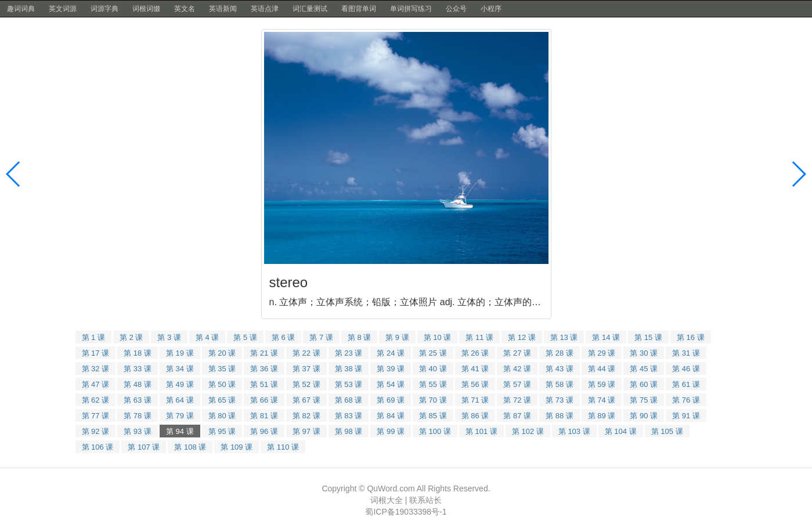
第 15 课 (648, 337)
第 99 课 (391, 431)
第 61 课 (686, 384)
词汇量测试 (310, 9)
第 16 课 (691, 337)
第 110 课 (283, 447)
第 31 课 (686, 353)
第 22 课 (306, 353)
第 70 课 (433, 400)
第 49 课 (180, 384)
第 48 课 (138, 384)
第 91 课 (686, 416)
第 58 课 (560, 384)
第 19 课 (180, 353)
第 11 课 (479, 337)
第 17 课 (96, 353)
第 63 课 (138, 400)
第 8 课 (359, 337)
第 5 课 (245, 337)
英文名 (185, 9)
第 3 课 (169, 337)
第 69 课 (391, 400)
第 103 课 (574, 431)
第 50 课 (222, 384)
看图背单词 (359, 9)
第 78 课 (138, 416)
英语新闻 (223, 9)
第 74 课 (602, 400)
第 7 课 (321, 337)
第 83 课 (349, 416)
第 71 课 (475, 400)
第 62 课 (96, 400)
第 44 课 (602, 369)
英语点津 (265, 9)
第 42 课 (517, 369)
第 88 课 (560, 416)
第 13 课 (564, 337)
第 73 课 (560, 400)
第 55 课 (433, 384)
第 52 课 (306, 384)
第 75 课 (644, 400)
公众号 (456, 9)
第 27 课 (517, 353)
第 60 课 (644, 384)
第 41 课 (475, 369)
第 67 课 (306, 400)
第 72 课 (517, 400)
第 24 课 (391, 353)
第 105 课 (667, 431)
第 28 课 (560, 353)
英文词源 (63, 9)
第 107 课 (144, 447)
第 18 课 (138, 353)
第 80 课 (222, 416)
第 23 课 (349, 353)
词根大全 (387, 500)
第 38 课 (349, 369)
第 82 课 (306, 416)
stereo (289, 282)
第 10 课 (438, 337)
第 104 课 (621, 431)
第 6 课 (283, 337)
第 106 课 (98, 447)
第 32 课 (96, 369)
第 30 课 (644, 353)
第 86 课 (475, 416)
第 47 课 (96, 384)
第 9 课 (397, 337)
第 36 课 (264, 369)
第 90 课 (644, 416)
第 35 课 (222, 369)
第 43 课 (560, 369)
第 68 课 (349, 400)
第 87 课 (517, 416)
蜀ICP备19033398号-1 (406, 512)
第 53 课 (349, 384)
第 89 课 (602, 416)
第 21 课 (264, 353)
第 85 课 (433, 416)
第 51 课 (264, 384)
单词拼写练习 (411, 9)
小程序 (491, 9)
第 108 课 (190, 447)
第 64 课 (180, 400)
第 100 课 (435, 431)
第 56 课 (475, 384)
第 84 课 (391, 416)
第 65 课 (222, 400)
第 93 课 (138, 431)
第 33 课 (138, 369)
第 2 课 (131, 337)
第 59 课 (602, 384)
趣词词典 (21, 9)
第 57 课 (517, 384)
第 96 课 (264, 431)
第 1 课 (93, 337)
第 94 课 (180, 431)
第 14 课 (606, 337)
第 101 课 (481, 431)
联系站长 (425, 500)
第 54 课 (391, 384)
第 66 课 (264, 400)
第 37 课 (306, 369)
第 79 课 (180, 416)
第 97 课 (306, 431)
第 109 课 (237, 447)
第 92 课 (96, 431)
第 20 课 (222, 353)
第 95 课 (222, 431)
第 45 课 (644, 369)
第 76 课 (686, 400)
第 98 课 (349, 431)
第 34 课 (180, 369)
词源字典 (104, 9)
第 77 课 (96, 416)
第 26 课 (475, 353)
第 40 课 (433, 369)
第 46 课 (686, 369)
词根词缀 (146, 9)
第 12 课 (522, 337)
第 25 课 (433, 353)
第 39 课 (391, 369)
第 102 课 (528, 431)
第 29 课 (602, 353)
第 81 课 (264, 416)
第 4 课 (207, 337)
